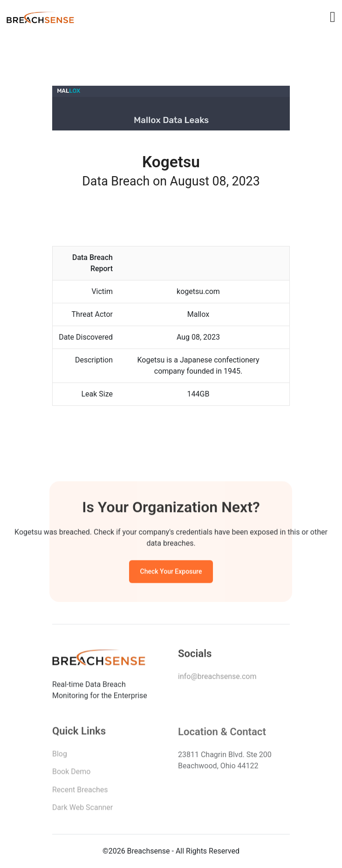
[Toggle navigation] (333, 17)
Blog (60, 756)
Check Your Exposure (171, 573)
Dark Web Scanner (82, 810)
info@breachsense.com (217, 678)
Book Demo (71, 774)
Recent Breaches (80, 792)
